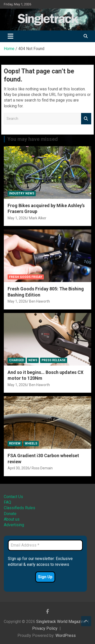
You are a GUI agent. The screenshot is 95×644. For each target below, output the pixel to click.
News (33, 360)
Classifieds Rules (20, 508)
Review (15, 443)
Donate (10, 514)
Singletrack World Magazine (61, 622)
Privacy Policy (45, 628)
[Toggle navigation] (11, 36)
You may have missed (33, 139)
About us (12, 519)
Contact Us (13, 497)
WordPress (66, 635)
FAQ (7, 502)
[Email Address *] (45, 545)
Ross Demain (42, 468)
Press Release (54, 360)
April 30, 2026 (18, 468)
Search (86, 119)
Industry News (22, 193)
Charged (17, 360)
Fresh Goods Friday (26, 277)
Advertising (14, 525)
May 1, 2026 (17, 218)
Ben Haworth (40, 301)
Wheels (31, 443)
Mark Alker (38, 218)
